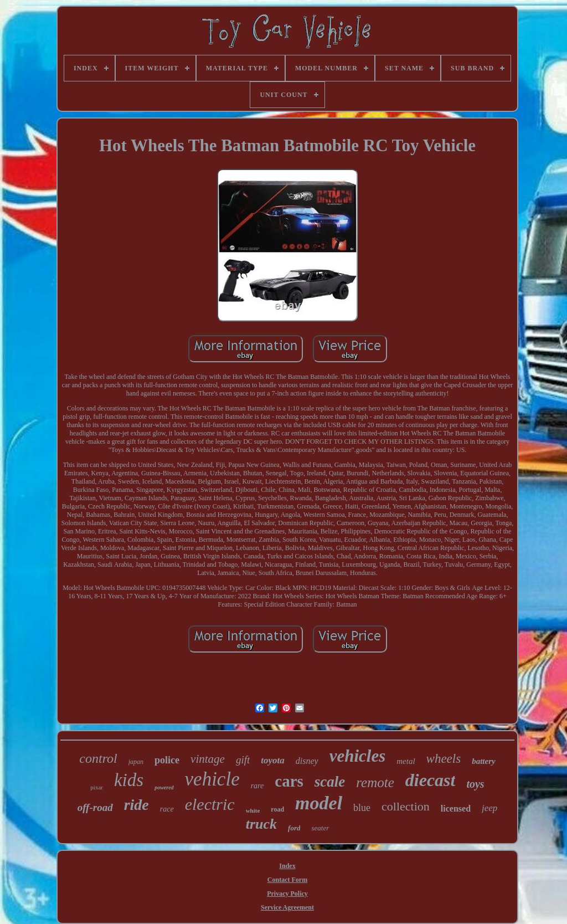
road (277, 809)
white (253, 810)
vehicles (358, 756)
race (167, 809)
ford (294, 828)
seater (320, 828)
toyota (273, 760)
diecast (431, 780)
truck (261, 824)
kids (129, 780)
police (167, 760)
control (98, 758)
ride (136, 805)
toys (475, 784)
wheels (444, 759)
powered (164, 787)
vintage (208, 759)
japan (136, 762)
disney (307, 761)
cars (289, 781)
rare (257, 786)
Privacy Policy (287, 894)
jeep (489, 808)
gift (243, 760)
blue (362, 808)
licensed (456, 808)
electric (210, 804)
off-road (95, 807)
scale (330, 782)
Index (287, 866)
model (319, 803)
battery (484, 761)
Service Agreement (287, 907)
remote (375, 782)
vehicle (212, 779)
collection (406, 806)
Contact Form (287, 880)
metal (406, 761)
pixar (97, 787)
